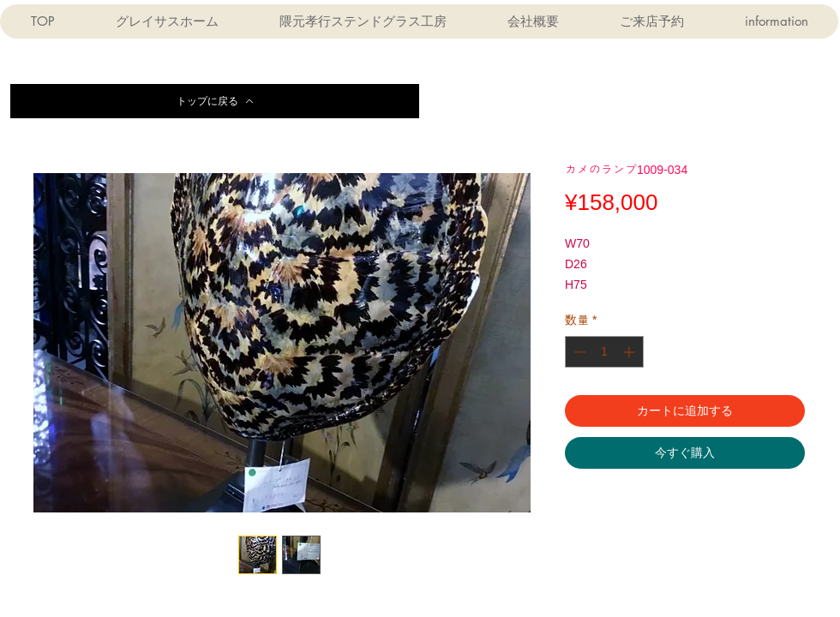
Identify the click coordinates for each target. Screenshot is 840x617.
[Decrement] (578, 352)
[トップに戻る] (215, 101)
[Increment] (630, 352)
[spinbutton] (604, 352)
